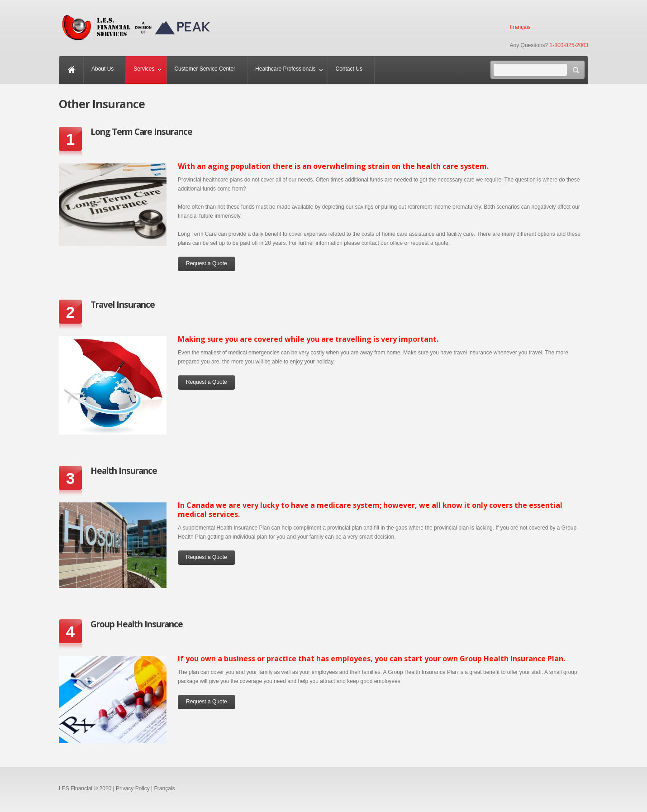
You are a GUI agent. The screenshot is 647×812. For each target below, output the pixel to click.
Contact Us (349, 69)
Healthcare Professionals (285, 69)
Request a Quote (207, 263)
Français (520, 27)
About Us (102, 69)
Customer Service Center (205, 69)
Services (144, 69)
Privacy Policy (133, 788)
